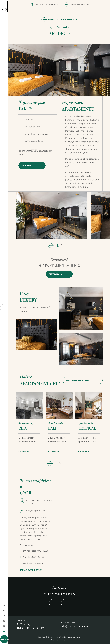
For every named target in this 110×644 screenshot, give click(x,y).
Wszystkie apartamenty (79, 380)
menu (4, 308)
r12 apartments (4, 6)
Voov (65, 640)
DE (4, 616)
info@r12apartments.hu (80, 5)
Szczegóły (24, 452)
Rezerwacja (4, 639)
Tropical (87, 429)
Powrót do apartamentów (63, 20)
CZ (4, 621)
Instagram (65, 603)
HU (4, 605)
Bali (52, 429)
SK (4, 626)
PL (4, 631)
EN (4, 610)
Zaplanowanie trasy (31, 570)
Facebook (53, 603)
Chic (23, 429)
